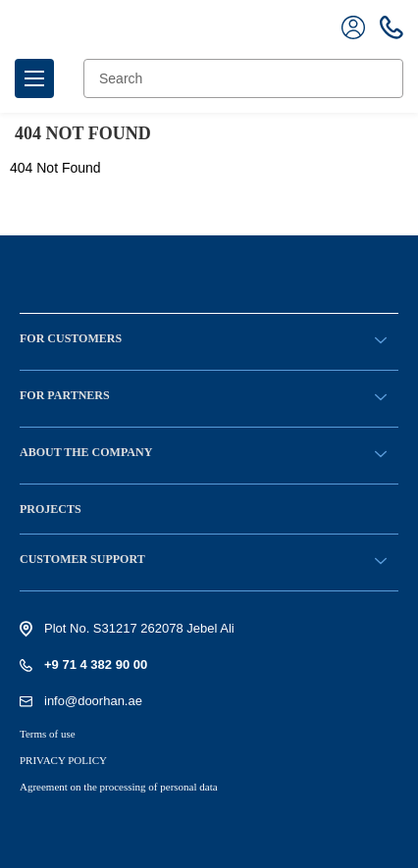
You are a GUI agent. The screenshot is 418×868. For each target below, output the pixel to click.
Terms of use (48, 734)
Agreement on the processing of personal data (119, 787)
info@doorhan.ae (93, 701)
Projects (51, 509)
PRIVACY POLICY (63, 760)
